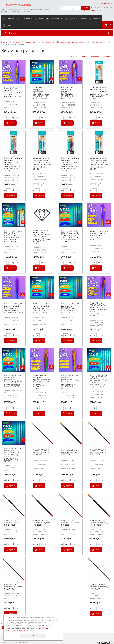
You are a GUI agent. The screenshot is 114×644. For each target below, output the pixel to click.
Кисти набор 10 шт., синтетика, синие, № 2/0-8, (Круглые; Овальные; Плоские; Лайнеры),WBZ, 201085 (42, 157)
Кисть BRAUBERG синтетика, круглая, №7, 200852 (99, 445)
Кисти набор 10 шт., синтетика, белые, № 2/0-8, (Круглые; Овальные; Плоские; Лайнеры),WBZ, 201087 (99, 86)
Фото (36, 19)
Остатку (106, 50)
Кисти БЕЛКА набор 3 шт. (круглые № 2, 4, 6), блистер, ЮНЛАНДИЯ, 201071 (13, 86)
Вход (96, 4)
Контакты (87, 19)
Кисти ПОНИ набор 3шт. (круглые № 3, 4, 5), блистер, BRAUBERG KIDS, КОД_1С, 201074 (42, 301)
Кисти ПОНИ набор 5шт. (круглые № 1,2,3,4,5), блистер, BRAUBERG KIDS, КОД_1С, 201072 (70, 301)
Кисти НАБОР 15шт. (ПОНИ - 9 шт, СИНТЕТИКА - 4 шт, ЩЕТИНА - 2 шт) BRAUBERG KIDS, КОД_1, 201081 (13, 230)
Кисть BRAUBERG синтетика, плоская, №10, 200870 (99, 516)
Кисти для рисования (100, 35)
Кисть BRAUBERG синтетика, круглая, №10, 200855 (70, 445)
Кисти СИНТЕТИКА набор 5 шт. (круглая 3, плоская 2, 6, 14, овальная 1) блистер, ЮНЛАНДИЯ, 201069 (41, 375)
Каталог (17, 35)
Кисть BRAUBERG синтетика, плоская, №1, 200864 (70, 516)
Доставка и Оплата (69, 19)
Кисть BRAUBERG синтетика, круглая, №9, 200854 (42, 516)
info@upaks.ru (96, 10)
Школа (48, 35)
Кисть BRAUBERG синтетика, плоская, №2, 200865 (13, 580)
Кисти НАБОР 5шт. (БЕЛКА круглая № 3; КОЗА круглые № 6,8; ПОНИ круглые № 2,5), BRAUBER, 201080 (70, 230)
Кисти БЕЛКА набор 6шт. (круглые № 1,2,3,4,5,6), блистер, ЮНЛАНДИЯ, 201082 (70, 86)
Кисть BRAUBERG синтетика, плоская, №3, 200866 (99, 580)
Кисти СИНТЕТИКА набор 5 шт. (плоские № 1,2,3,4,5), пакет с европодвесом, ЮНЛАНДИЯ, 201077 (70, 375)
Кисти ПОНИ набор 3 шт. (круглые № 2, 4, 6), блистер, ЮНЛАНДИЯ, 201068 (99, 229)
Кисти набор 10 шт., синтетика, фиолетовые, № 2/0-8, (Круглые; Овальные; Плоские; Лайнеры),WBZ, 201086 (70, 158)
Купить (12, 116)
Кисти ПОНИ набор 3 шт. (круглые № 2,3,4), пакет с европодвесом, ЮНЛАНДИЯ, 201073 (13, 301)
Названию (94, 50)
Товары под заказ (33, 35)
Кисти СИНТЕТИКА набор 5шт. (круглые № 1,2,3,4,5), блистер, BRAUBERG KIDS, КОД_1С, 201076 (99, 375)
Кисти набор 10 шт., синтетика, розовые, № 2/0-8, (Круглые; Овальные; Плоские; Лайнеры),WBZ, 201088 (13, 158)
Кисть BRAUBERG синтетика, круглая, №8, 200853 (13, 516)
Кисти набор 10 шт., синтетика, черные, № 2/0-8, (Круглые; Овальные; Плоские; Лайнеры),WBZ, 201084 (99, 157)
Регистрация (106, 4)
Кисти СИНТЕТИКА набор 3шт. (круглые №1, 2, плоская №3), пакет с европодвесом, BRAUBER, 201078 (13, 374)
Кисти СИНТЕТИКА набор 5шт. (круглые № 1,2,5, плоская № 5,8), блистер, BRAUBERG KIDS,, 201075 (13, 448)
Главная (9, 19)
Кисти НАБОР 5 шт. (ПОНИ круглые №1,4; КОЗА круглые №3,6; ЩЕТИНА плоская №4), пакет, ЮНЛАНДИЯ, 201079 (42, 230)
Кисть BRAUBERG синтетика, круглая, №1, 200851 (42, 445)
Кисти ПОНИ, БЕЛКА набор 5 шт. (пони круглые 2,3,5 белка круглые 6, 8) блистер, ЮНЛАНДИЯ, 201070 (98, 303)
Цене (83, 50)
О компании (23, 19)
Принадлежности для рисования (71, 35)
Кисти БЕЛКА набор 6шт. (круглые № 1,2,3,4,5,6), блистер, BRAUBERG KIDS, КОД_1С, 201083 (41, 86)
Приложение (50, 19)
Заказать (13, 406)
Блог (99, 19)
